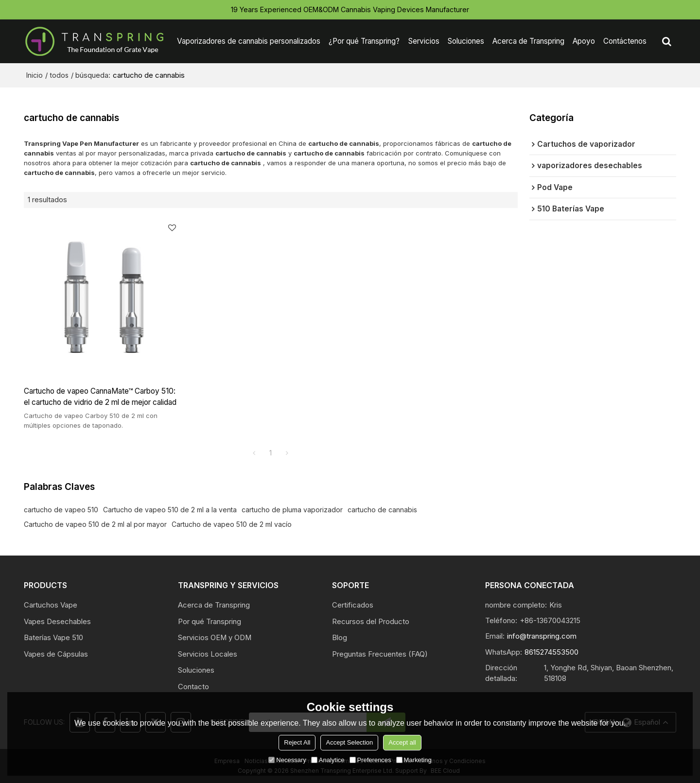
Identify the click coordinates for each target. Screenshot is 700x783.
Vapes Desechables (57, 622)
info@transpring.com (542, 636)
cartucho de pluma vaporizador (292, 510)
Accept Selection (349, 742)
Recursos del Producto (371, 622)
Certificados (353, 605)
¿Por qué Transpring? (364, 41)
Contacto (193, 687)
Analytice (328, 760)
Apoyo (584, 41)
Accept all (402, 742)
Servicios (424, 41)
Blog (340, 638)
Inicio (35, 75)
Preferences (370, 760)
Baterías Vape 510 (53, 638)
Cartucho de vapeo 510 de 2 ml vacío (232, 524)
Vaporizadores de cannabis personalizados (249, 41)
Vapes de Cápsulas (56, 654)
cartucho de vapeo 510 (61, 510)
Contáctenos (625, 41)
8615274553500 (551, 652)
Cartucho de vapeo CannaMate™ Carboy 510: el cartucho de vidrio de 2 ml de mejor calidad (100, 397)
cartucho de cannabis (382, 510)
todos (59, 75)
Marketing (414, 760)
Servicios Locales (208, 654)
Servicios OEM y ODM (215, 638)
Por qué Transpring (210, 622)
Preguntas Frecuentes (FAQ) (380, 654)
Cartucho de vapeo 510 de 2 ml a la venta (170, 510)
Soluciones (466, 41)
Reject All (297, 742)
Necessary (287, 760)
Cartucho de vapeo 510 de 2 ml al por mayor (95, 524)
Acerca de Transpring (528, 41)
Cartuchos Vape (51, 605)
